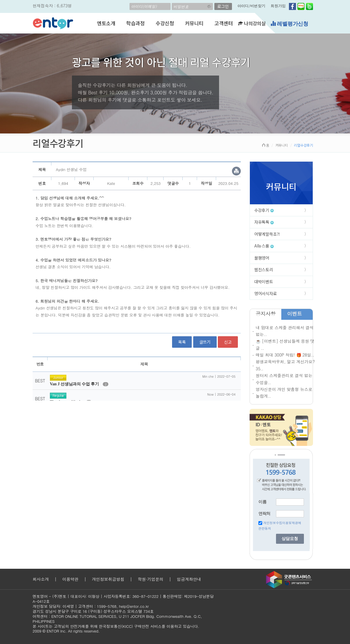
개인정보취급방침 (108, 579)
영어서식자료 (266, 293)
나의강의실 (252, 23)
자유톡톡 (264, 222)
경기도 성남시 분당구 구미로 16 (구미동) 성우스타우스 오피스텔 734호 (93, 611)
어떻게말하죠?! (267, 234)
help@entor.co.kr (134, 606)
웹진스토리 (264, 270)
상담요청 (290, 539)
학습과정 (136, 23)
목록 (182, 342)
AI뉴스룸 (264, 246)
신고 (228, 342)
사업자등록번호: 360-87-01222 (131, 596)
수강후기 (264, 210)
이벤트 (295, 314)
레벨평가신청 (289, 24)
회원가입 (278, 6)
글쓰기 (205, 342)
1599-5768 (107, 606)
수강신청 (165, 23)
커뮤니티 (194, 23)
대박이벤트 (264, 282)
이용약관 (70, 579)
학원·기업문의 (150, 579)
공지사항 (266, 314)
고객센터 (224, 23)
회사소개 (41, 579)
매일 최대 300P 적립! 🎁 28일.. (285, 355)
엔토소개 (106, 23)
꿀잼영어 (262, 258)
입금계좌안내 (189, 579)
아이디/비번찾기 (251, 6)
